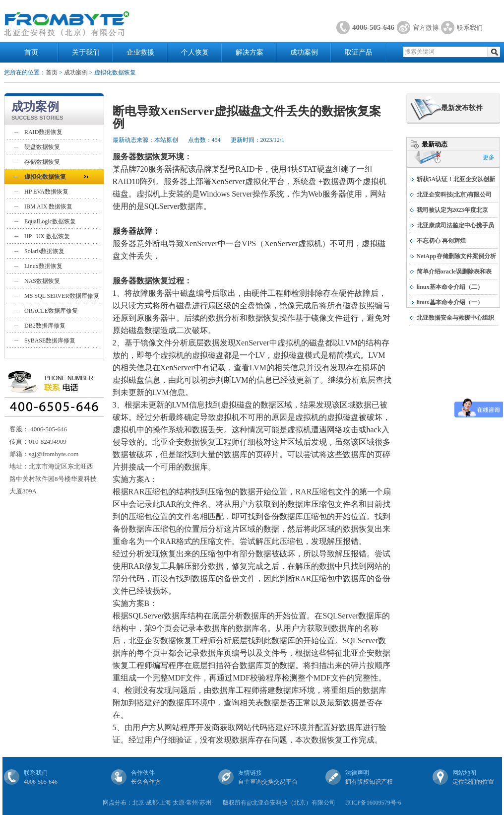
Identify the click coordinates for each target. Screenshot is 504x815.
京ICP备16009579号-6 (373, 803)
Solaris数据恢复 (44, 251)
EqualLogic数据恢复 (50, 221)
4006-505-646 (373, 27)
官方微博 (426, 28)
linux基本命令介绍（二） (450, 287)
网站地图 (464, 773)
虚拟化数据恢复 (45, 177)
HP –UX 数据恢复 (47, 236)
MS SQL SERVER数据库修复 (62, 296)
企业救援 (140, 52)
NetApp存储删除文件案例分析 (456, 256)
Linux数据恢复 (43, 266)
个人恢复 (195, 52)
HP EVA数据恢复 (46, 192)
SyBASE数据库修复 (50, 340)
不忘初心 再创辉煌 (441, 241)
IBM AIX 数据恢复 (48, 206)
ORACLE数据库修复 (51, 311)
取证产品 (359, 52)
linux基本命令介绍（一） (450, 302)
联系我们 (470, 28)
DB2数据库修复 (45, 326)
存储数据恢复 (42, 162)
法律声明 (357, 773)
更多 (489, 157)
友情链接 (250, 773)
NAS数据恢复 (42, 281)
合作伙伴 (143, 773)
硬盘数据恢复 (42, 147)
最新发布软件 (462, 108)
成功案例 (304, 52)
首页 (31, 52)
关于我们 (86, 52)
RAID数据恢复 (43, 132)
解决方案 (250, 52)
